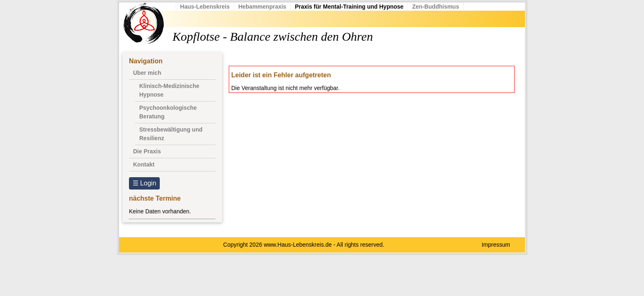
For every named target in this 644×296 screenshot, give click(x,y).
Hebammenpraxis (268, 7)
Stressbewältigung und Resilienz (171, 134)
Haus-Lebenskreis (210, 7)
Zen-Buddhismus (441, 7)
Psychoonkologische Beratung (168, 112)
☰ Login (145, 183)
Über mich (147, 73)
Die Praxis (147, 151)
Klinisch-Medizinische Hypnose (169, 90)
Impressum (496, 245)
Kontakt (144, 164)
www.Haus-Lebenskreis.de (298, 245)
